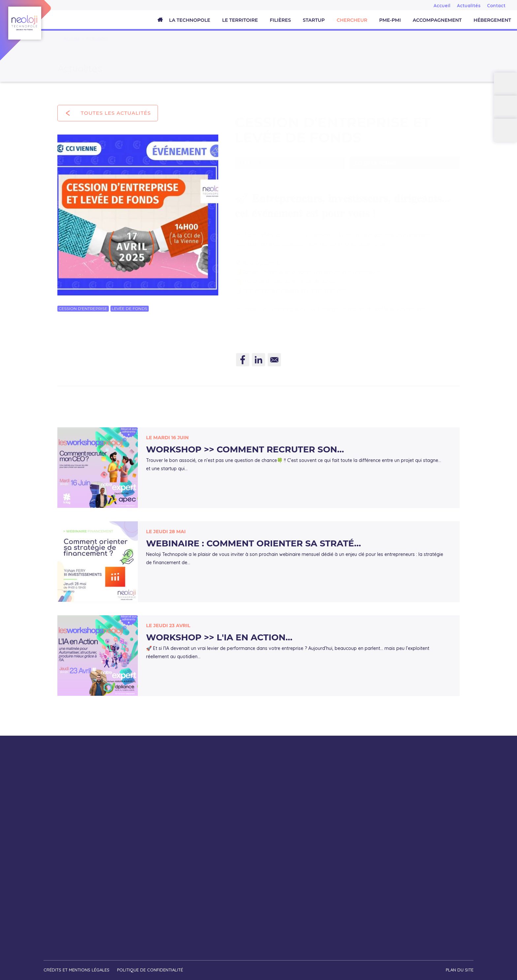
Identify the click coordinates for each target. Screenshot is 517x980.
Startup (314, 20)
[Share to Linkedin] (258, 362)
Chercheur (352, 20)
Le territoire (240, 20)
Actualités (469, 6)
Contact (496, 6)
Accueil (442, 6)
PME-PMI (390, 20)
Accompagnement (437, 20)
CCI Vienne (294, 229)
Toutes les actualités (116, 113)
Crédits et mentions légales (76, 969)
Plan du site (460, 969)
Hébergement (492, 20)
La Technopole (190, 20)
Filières (280, 20)
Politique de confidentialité (150, 969)
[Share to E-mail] (274, 362)
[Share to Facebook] (243, 362)
